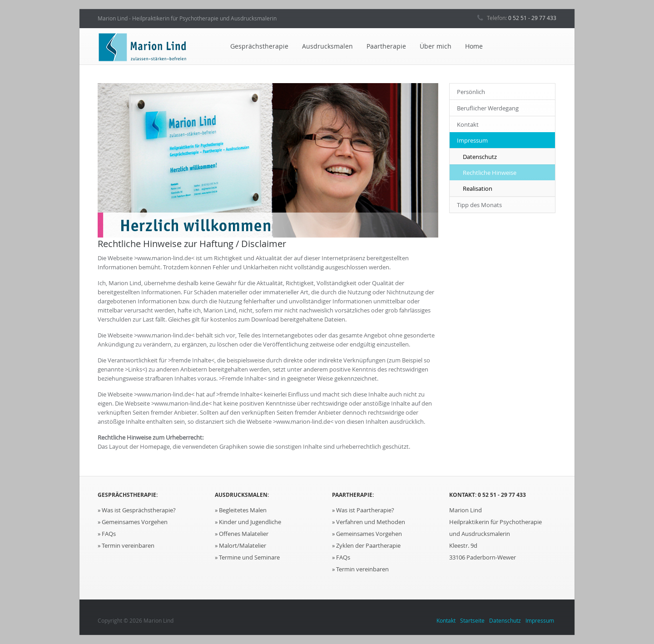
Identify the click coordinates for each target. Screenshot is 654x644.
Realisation (478, 188)
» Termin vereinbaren (126, 545)
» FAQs (107, 534)
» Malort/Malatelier (240, 545)
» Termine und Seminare (247, 557)
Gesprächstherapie (259, 46)
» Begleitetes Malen (241, 510)
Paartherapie (386, 46)
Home (474, 46)
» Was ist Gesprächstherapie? (137, 510)
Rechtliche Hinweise (490, 173)
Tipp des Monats (479, 205)
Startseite (472, 620)
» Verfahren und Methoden (369, 522)
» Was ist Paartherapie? (363, 510)
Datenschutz (480, 157)
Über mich (436, 46)
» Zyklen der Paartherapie (366, 545)
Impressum (472, 140)
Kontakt (468, 124)
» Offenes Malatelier (242, 534)
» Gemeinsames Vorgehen (133, 522)
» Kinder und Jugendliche (248, 522)
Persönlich (471, 92)
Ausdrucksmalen (327, 46)
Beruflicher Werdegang (488, 108)
